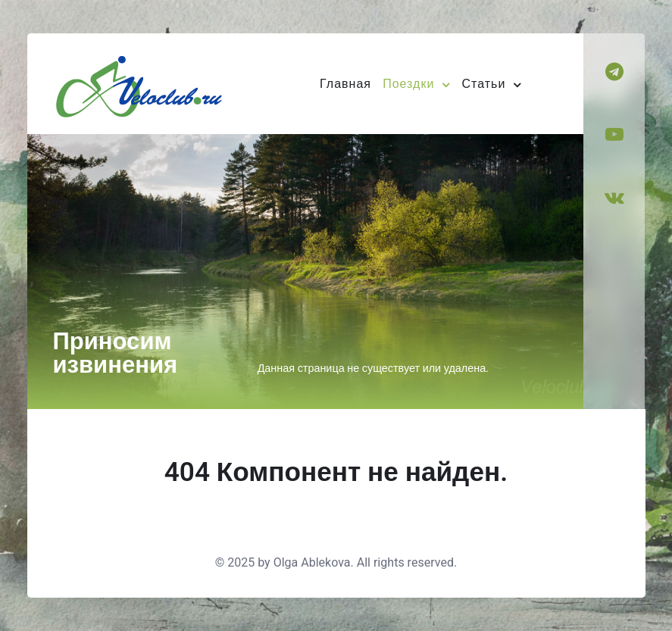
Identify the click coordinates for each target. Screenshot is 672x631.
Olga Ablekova (312, 563)
